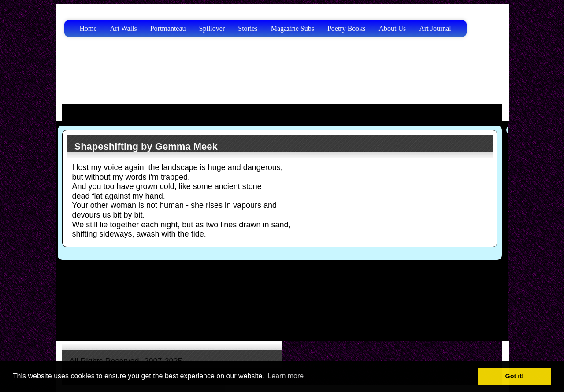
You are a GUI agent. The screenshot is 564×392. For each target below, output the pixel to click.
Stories (248, 28)
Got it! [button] (515, 376)
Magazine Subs (293, 28)
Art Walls (124, 28)
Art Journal (435, 28)
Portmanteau (168, 28)
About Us (393, 28)
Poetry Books (347, 28)
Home (88, 28)
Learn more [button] (286, 376)
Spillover (212, 28)
